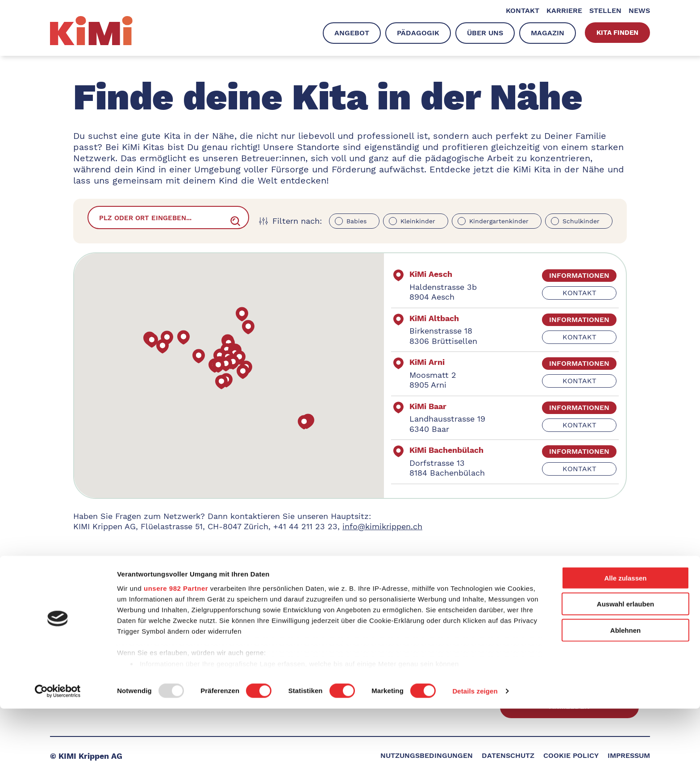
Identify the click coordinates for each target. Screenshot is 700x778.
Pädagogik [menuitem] (418, 33)
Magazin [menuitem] (548, 33)
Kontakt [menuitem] (523, 11)
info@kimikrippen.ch (382, 526)
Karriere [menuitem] (564, 11)
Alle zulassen (625, 647)
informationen (565, 275)
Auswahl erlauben (625, 673)
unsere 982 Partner (176, 658)
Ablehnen (625, 700)
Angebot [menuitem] (352, 33)
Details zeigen (475, 760)
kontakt (565, 293)
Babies (356, 221)
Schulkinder (581, 221)
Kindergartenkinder (499, 221)
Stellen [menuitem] (605, 11)
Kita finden (617, 33)
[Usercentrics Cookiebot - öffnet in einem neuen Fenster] (58, 761)
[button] (260, 372)
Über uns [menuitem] (485, 33)
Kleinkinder (418, 221)
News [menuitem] (639, 11)
